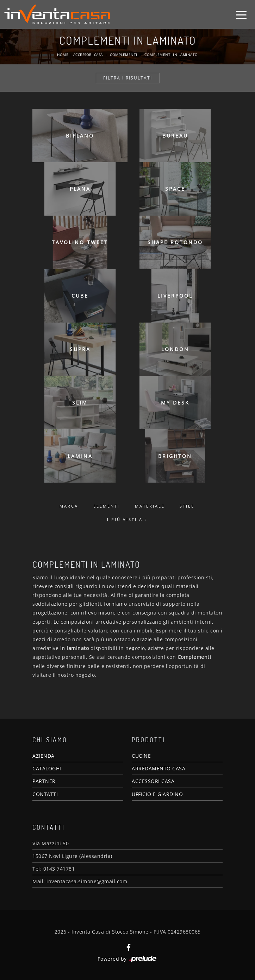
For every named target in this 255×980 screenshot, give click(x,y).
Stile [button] (187, 506)
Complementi (124, 55)
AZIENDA (43, 756)
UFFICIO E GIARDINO (157, 794)
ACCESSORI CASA (153, 781)
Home (63, 55)
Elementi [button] (107, 506)
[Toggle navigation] (241, 14)
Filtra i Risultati (128, 78)
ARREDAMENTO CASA (158, 768)
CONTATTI (45, 794)
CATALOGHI (47, 768)
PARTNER (44, 781)
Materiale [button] (150, 506)
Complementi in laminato (171, 55)
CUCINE (141, 756)
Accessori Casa (88, 55)
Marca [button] (69, 506)
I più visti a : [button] (127, 519)
